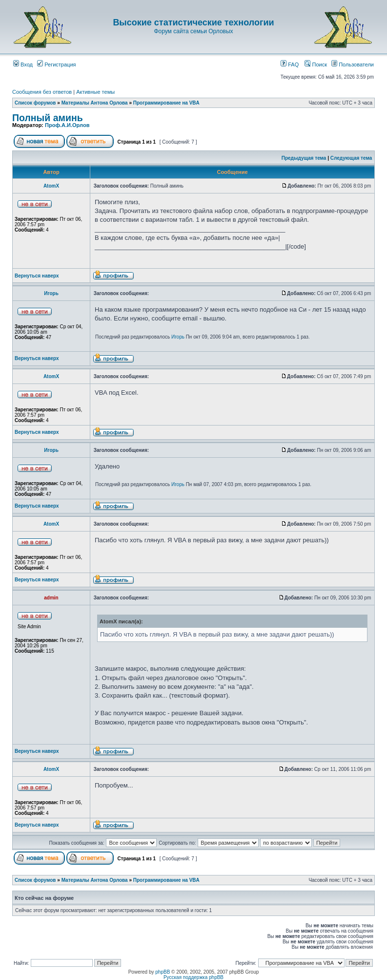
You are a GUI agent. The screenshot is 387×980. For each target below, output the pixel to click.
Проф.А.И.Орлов (67, 125)
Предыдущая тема (304, 158)
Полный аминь (48, 118)
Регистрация (56, 64)
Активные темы (95, 92)
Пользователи (353, 64)
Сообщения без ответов (42, 92)
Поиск (316, 64)
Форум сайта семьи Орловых (193, 31)
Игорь (51, 293)
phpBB (163, 972)
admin (51, 598)
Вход (23, 64)
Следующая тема (351, 158)
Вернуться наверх (37, 276)
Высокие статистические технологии (193, 22)
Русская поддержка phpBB (193, 977)
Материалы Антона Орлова (95, 103)
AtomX (51, 186)
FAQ (290, 64)
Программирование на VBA (166, 103)
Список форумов (35, 103)
